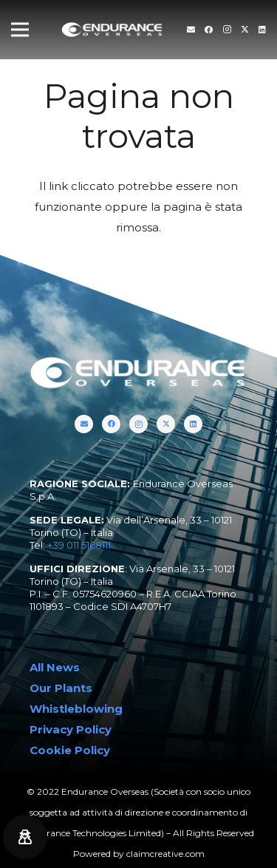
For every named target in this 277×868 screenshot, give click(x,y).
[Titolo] (191, 29)
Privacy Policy (71, 729)
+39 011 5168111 (79, 545)
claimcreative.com (165, 854)
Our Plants (61, 688)
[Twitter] (245, 29)
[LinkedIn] (262, 29)
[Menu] (20, 30)
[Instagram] (227, 30)
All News (55, 667)
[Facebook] (209, 29)
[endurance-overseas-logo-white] (112, 30)
